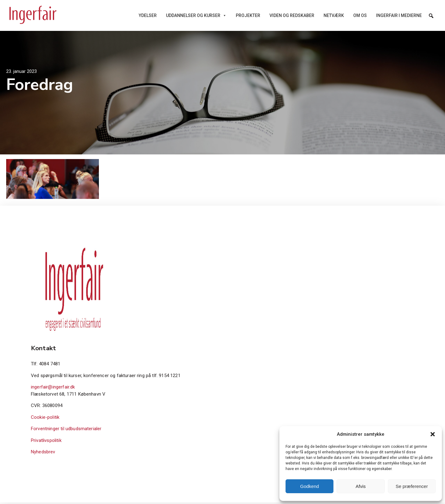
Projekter (248, 15)
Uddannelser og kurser (196, 15)
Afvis (361, 486)
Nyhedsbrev (43, 453)
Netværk (334, 15)
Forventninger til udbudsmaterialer (66, 430)
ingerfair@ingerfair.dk (53, 388)
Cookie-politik (45, 418)
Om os (360, 15)
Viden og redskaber (292, 15)
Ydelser (148, 15)
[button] (433, 434)
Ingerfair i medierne (399, 15)
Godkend (309, 486)
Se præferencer (412, 486)
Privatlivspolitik (46, 442)
